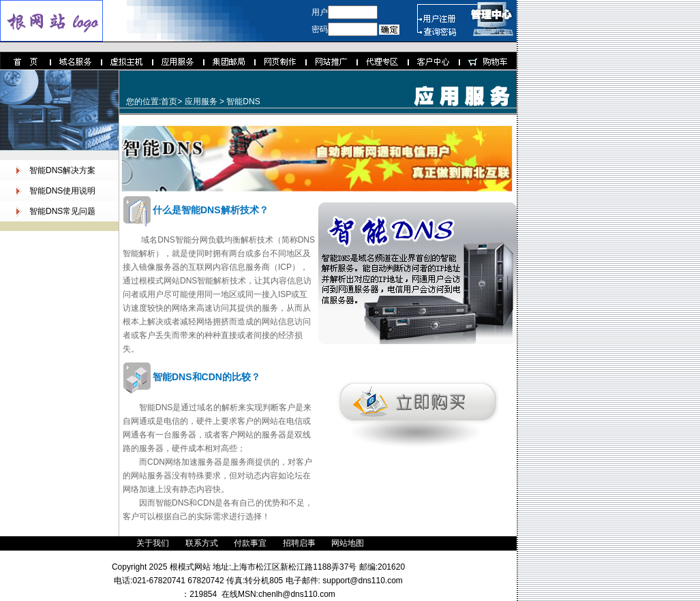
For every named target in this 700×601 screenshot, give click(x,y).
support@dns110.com (362, 581)
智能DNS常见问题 (62, 211)
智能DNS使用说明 (62, 191)
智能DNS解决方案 (62, 170)
